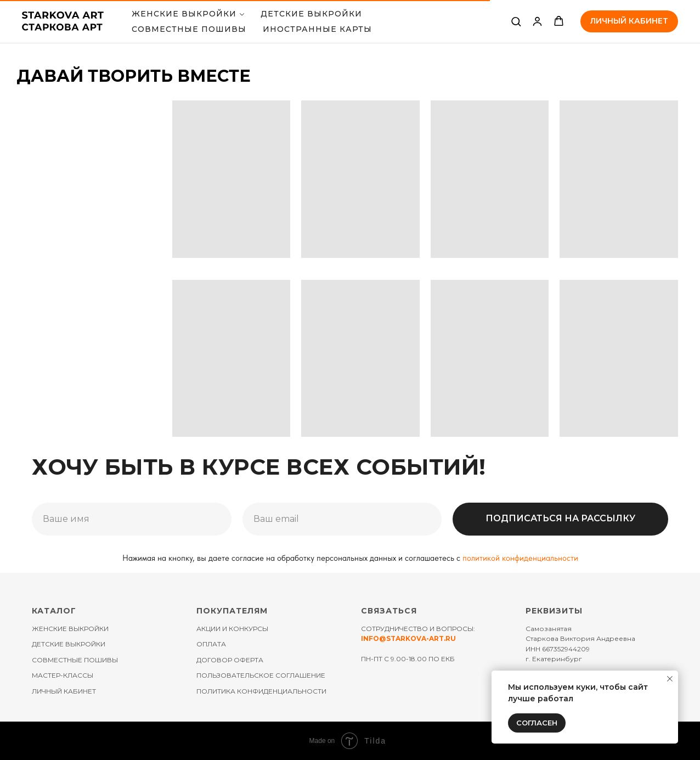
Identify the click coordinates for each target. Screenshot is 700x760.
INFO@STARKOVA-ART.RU (408, 638)
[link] (537, 21)
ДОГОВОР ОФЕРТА (230, 660)
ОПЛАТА (211, 644)
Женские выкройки (184, 14)
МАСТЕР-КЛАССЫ (63, 675)
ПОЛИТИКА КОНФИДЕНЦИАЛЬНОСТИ (261, 691)
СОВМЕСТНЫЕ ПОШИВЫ (189, 29)
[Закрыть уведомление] (670, 679)
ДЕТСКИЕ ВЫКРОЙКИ (311, 14)
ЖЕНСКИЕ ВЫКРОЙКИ (70, 629)
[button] (516, 21)
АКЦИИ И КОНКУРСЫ (232, 629)
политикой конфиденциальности (520, 558)
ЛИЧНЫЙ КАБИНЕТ (64, 691)
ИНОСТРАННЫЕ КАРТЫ (317, 29)
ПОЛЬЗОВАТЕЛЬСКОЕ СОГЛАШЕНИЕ (261, 675)
